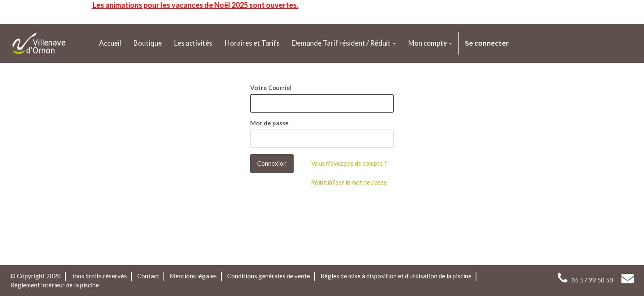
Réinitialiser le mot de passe (349, 182)
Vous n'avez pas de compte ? (349, 163)
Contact (148, 276)
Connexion (272, 163)
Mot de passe (269, 123)
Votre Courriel (271, 88)
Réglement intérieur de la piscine (55, 285)
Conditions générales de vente (269, 276)
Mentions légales (193, 276)
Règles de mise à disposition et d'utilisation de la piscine (396, 276)
